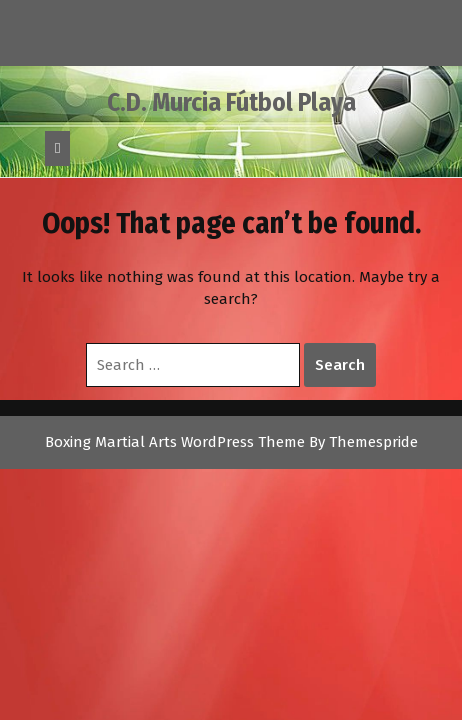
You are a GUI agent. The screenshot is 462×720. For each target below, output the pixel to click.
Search (340, 365)
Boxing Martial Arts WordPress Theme (175, 442)
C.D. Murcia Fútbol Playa (231, 103)
